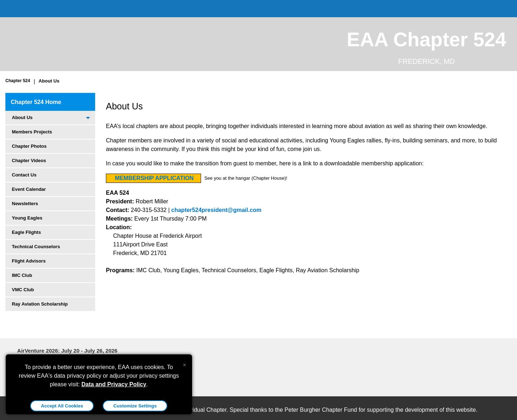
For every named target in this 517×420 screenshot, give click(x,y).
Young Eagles (27, 218)
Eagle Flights (26, 232)
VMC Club (23, 290)
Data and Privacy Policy (114, 384)
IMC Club (22, 275)
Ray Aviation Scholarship (40, 304)
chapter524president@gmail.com (216, 210)
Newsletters (25, 204)
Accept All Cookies (62, 406)
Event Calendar (29, 189)
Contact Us (24, 175)
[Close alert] (184, 363)
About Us (49, 81)
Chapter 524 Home (36, 102)
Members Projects (32, 132)
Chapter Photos (29, 146)
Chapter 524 (18, 81)
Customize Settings (135, 406)
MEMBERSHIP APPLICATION (154, 178)
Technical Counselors (36, 247)
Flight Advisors (29, 261)
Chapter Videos (29, 161)
